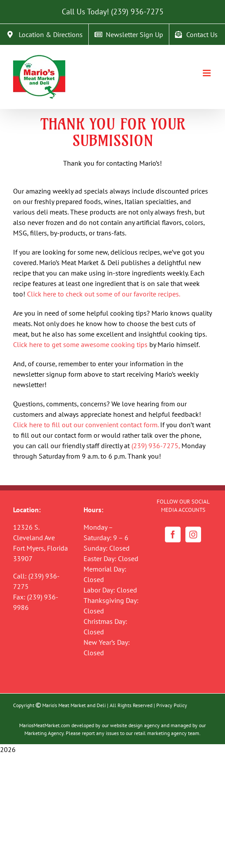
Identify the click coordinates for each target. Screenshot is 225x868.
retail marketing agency (160, 733)
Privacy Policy (172, 705)
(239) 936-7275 (137, 12)
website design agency (135, 725)
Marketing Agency (44, 733)
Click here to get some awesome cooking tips (80, 344)
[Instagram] (193, 534)
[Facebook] (173, 534)
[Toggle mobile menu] (207, 73)
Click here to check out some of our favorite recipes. (104, 294)
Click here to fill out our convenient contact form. (86, 425)
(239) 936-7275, (156, 446)
